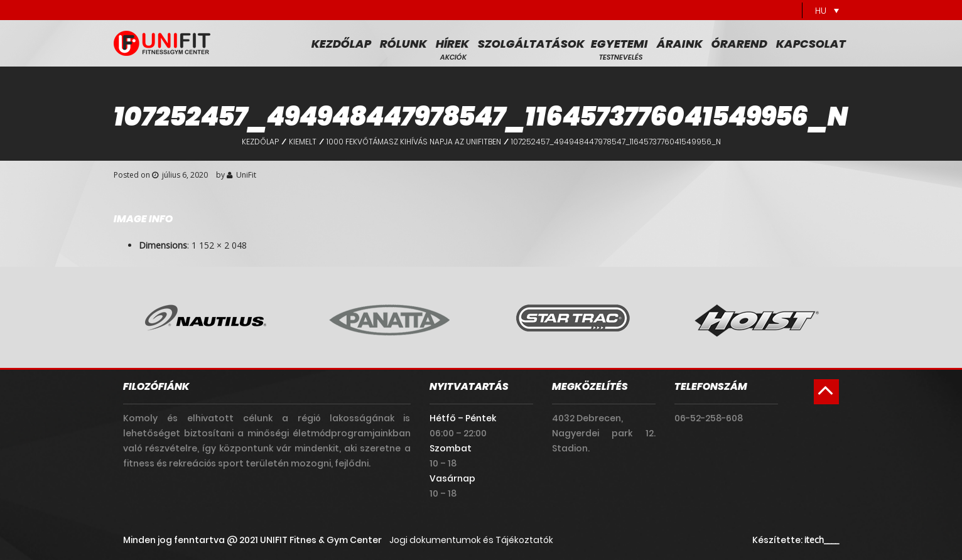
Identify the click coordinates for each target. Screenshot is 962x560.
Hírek (452, 44)
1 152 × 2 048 (219, 245)
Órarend (739, 44)
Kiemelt (303, 142)
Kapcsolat (811, 44)
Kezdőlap (341, 44)
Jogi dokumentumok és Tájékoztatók (471, 540)
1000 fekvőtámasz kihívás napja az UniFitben (414, 142)
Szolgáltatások (531, 44)
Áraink (680, 44)
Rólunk (403, 44)
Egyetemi (619, 44)
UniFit (246, 175)
